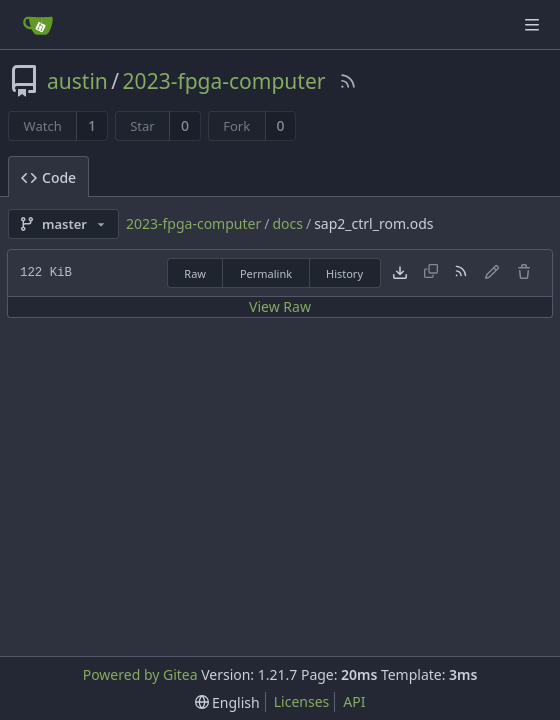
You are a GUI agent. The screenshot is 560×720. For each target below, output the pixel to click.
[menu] (227, 702)
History (344, 273)
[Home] (38, 25)
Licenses (302, 701)
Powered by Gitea (140, 674)
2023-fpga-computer (224, 81)
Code (48, 177)
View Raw (280, 306)
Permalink (266, 273)
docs (287, 223)
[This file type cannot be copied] (431, 273)
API (354, 701)
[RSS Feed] (348, 81)
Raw (195, 273)
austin (77, 81)
